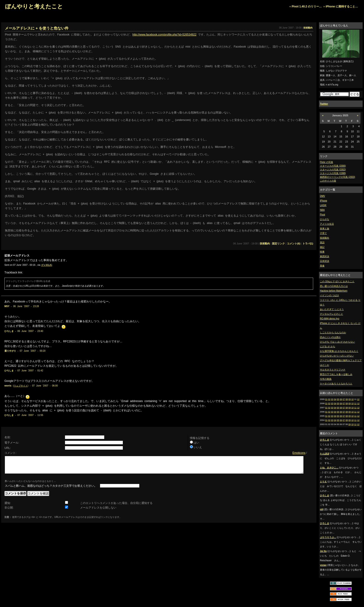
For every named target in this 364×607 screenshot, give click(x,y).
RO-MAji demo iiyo (330, 319)
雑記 (322, 247)
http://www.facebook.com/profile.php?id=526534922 (164, 35)
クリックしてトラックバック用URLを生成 (28, 281)
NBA (322, 210)
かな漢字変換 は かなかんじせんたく (339, 351)
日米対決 (325, 261)
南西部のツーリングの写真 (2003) (338, 177)
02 (329, 399)
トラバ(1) (308, 243)
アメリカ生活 (327, 224)
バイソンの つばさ (330, 295)
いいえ (198, 447)
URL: (8, 448)
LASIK (323, 205)
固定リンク (278, 243)
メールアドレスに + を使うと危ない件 (37, 28)
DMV (322, 196)
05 (338, 399)
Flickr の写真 (327, 162)
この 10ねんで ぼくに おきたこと (337, 281)
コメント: (10, 453)
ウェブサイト (21, 386)
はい (196, 443)
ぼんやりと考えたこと (34, 6)
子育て (323, 233)
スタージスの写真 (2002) (333, 170)
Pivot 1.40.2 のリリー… (307, 6)
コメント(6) (294, 243)
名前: (8, 437)
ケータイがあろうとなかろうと (336, 384)
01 (326, 399)
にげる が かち (328, 346)
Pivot (322, 215)
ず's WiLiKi (47, 265)
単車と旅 (325, 229)
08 (347, 399)
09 (350, 399)
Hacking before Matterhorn (334, 291)
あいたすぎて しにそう (332, 309)
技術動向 (325, 238)
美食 (322, 266)
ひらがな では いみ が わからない (337, 342)
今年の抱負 (326, 379)
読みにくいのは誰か (330, 337)
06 (341, 399)
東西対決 (325, 256)
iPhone (323, 201)
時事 (322, 252)
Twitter (324, 104)
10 (352, 399)
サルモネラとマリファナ (333, 370)
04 (335, 399)
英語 (322, 242)
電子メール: (12, 443)
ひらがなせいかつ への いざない (337, 356)
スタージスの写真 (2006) (333, 166)
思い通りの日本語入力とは (334, 286)
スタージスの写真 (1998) (333, 173)
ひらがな (325, 219)
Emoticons (299, 453)
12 (358, 399)
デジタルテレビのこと (331, 314)
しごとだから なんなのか (333, 333)
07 (344, 399)
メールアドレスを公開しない (98, 511)
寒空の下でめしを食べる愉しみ (336, 374)
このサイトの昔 (328, 181)
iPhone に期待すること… (342, 6)
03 (332, 399)
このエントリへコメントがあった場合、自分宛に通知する (116, 506)
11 (355, 403)
